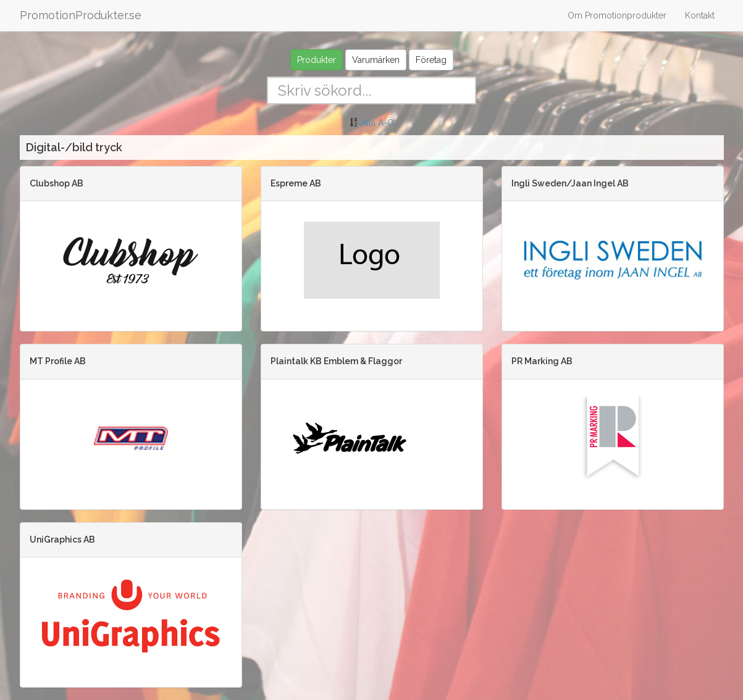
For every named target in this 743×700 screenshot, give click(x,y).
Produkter (317, 60)
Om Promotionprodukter (617, 15)
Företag (431, 60)
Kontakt (700, 15)
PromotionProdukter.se (81, 15)
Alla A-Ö (377, 123)
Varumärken (376, 60)
